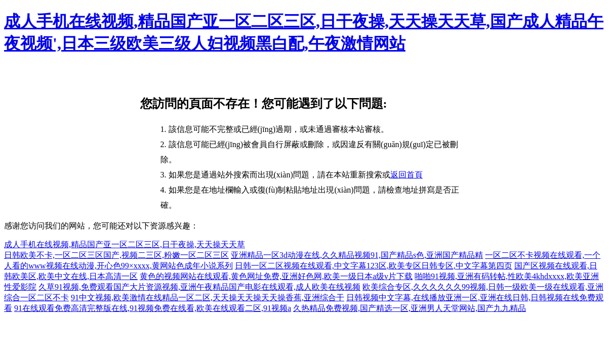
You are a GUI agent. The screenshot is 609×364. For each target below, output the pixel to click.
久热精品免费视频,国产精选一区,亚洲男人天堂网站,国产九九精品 (410, 308)
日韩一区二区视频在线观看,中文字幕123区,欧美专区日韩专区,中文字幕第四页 (374, 266)
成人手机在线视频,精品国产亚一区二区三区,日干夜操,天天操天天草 (125, 244)
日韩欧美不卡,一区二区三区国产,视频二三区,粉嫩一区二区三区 (116, 255)
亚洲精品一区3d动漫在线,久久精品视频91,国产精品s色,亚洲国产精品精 (357, 255)
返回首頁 (407, 175)
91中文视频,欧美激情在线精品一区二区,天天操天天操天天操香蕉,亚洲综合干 (208, 298)
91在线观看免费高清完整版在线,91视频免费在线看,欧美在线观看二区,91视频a (153, 308)
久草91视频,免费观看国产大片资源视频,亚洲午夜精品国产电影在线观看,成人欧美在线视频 (199, 287)
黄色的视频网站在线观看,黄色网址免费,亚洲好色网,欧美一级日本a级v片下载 (276, 276)
